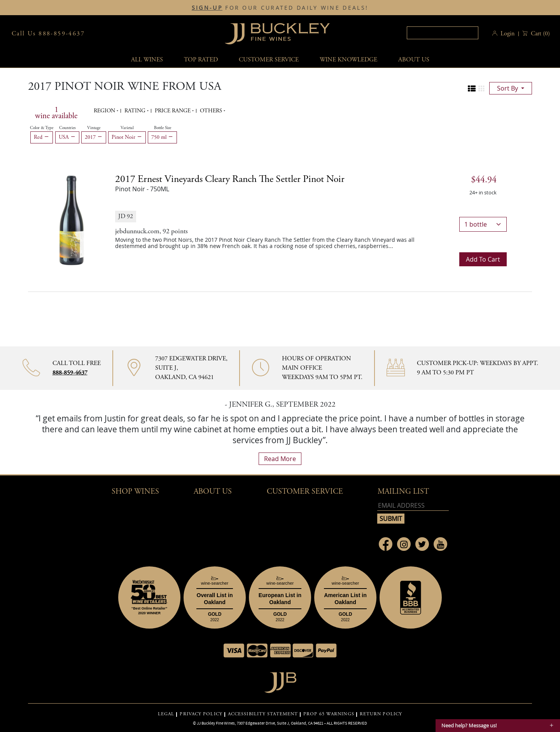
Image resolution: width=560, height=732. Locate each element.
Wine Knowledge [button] (348, 60)
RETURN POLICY (381, 714)
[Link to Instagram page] (404, 544)
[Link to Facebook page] (386, 544)
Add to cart (483, 259)
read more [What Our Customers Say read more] (280, 459)
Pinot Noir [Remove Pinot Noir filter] (127, 137)
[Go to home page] (280, 680)
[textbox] (443, 33)
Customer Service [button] (305, 492)
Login (507, 34)
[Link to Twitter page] (422, 544)
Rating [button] (136, 111)
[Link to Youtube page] (440, 544)
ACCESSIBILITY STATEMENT (263, 714)
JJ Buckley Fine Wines (216, 723)
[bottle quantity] (483, 224)
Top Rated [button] (201, 60)
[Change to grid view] (481, 89)
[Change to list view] (472, 89)
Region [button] (105, 111)
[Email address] (413, 506)
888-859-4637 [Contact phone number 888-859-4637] (70, 373)
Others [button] (212, 111)
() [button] (540, 34)
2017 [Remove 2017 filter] (94, 137)
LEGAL (166, 714)
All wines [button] (147, 60)
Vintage (94, 128)
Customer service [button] (269, 60)
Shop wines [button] (135, 492)
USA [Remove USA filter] (67, 137)
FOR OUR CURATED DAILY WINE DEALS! (280, 8)
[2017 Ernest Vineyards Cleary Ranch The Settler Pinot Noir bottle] (72, 220)
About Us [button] (414, 60)
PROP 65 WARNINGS (329, 714)
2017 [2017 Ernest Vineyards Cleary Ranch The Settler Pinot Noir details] (230, 179)
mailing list (403, 492)
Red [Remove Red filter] (42, 137)
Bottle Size (163, 128)
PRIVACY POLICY (201, 714)
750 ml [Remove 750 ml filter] (162, 137)
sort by (508, 88)
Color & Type (42, 128)
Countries (67, 128)
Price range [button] (173, 111)
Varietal (127, 128)
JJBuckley (277, 34)
